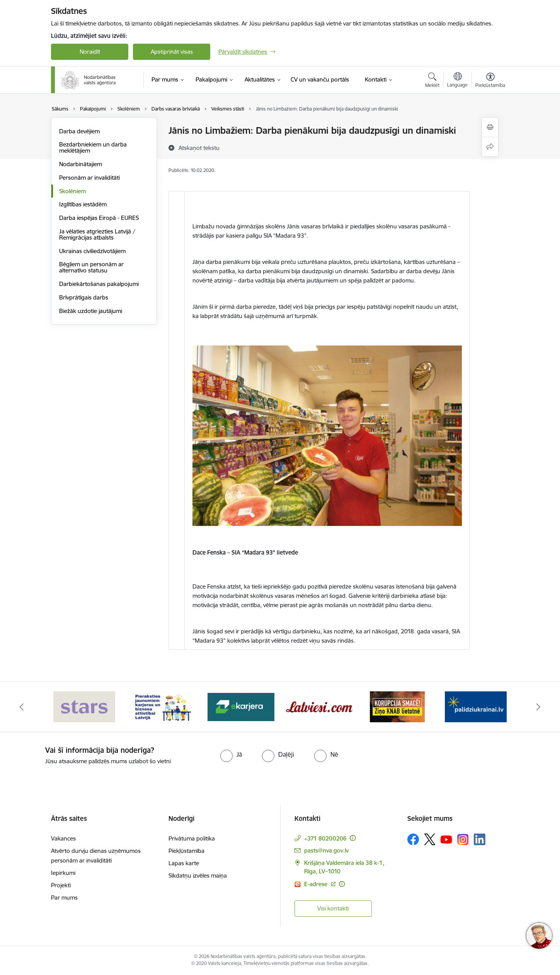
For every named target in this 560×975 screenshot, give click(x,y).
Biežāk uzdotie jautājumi (91, 311)
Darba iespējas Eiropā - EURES (99, 218)
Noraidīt (90, 52)
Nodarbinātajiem (81, 164)
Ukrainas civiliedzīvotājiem (92, 251)
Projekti (61, 885)
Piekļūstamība (186, 851)
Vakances (63, 838)
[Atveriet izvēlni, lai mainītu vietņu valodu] (457, 81)
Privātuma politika (192, 838)
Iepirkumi (63, 873)
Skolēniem (72, 191)
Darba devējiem (79, 131)
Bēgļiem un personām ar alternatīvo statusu (91, 267)
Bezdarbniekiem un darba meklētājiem (93, 147)
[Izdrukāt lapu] (490, 127)
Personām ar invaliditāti (89, 178)
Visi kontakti (333, 908)
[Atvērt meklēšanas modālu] (432, 81)
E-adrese (317, 884)
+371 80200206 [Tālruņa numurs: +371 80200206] (325, 838)
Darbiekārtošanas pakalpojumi (99, 284)
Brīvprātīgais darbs (84, 297)
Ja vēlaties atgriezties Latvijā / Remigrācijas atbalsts (97, 234)
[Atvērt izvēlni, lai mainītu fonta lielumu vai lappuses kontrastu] (490, 81)
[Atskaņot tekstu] (199, 148)
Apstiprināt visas (172, 52)
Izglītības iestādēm (83, 204)
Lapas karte (184, 863)
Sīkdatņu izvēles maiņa (198, 875)
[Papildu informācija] (353, 838)
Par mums (64, 898)
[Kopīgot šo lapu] (490, 147)
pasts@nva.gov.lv (326, 850)
